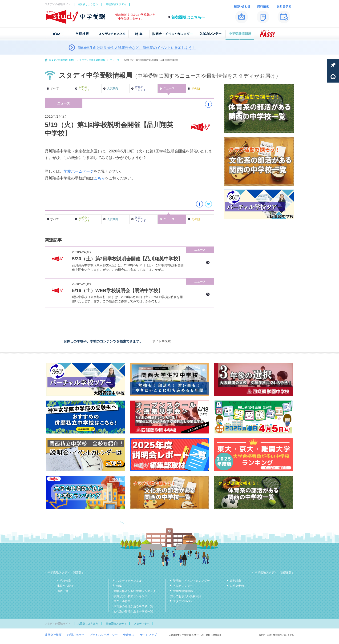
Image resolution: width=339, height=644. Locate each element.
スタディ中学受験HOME (62, 60)
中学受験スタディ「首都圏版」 (274, 572)
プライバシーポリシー (104, 635)
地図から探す (65, 586)
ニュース (115, 60)
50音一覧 (63, 591)
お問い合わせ (76, 635)
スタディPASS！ (184, 601)
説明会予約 (237, 586)
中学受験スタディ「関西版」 (66, 572)
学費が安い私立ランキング (130, 596)
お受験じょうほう (88, 4)
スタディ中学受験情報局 (92, 60)
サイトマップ (148, 635)
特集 (119, 586)
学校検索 (65, 581)
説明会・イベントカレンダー (191, 581)
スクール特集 (122, 601)
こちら (99, 178)
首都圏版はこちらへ (188, 17)
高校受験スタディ (116, 4)
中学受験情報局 (183, 591)
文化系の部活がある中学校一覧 (133, 612)
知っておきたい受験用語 (186, 596)
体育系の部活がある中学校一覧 (133, 606)
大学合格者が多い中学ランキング (135, 591)
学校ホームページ (79, 171)
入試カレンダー (183, 586)
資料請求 (235, 581)
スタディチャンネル (129, 581)
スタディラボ (142, 624)
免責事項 (129, 635)
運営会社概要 (53, 635)
